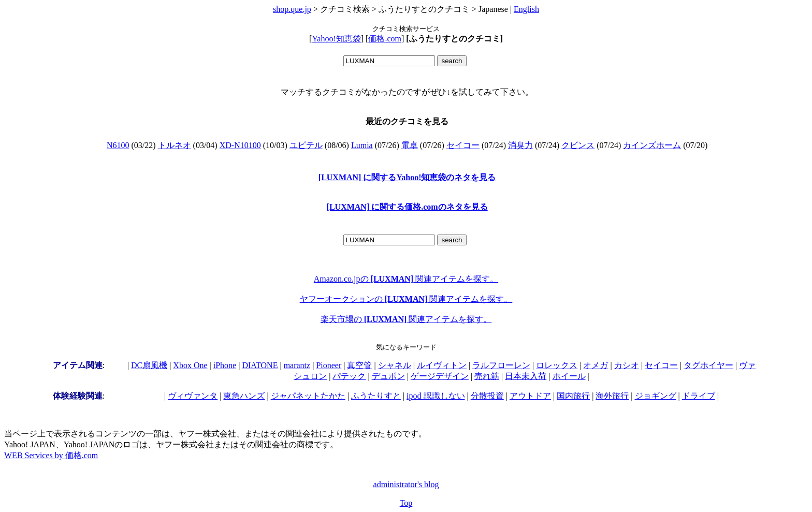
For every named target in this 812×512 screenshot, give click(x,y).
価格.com (385, 39)
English (526, 9)
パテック (349, 376)
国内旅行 (573, 396)
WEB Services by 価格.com (51, 455)
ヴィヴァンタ (193, 396)
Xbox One (190, 365)
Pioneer (329, 365)
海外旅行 (612, 396)
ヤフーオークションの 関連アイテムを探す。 (406, 299)
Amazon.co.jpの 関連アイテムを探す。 (406, 279)
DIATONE (260, 365)
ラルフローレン (501, 365)
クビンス (578, 145)
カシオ (627, 365)
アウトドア (530, 396)
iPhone (225, 365)
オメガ (596, 365)
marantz (297, 365)
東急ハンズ (244, 396)
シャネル (395, 365)
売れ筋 (487, 376)
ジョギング (656, 396)
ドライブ (699, 396)
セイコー (463, 145)
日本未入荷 (526, 376)
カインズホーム (652, 145)
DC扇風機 (149, 365)
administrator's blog (406, 484)
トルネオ (175, 145)
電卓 (410, 145)
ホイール (569, 376)
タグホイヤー (708, 365)
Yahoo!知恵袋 (336, 39)
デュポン (388, 376)
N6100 (118, 145)
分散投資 (487, 396)
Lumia (362, 145)
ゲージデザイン (440, 376)
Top (406, 503)
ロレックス (557, 365)
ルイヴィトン (442, 365)
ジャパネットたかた (308, 396)
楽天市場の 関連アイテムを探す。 (406, 319)
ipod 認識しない (436, 396)
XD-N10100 (240, 145)
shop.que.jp (292, 9)
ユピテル (306, 145)
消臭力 (520, 145)
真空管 (359, 365)
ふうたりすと (376, 396)
